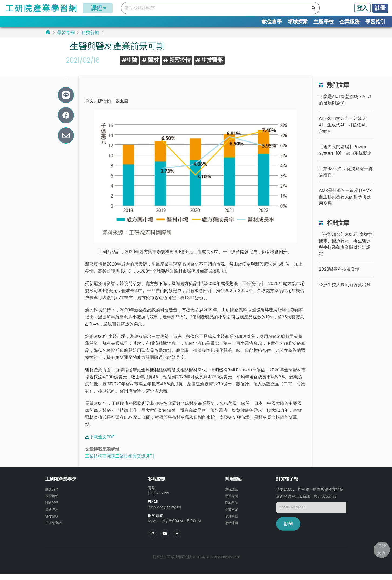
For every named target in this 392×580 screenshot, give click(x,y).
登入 (362, 8)
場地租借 (232, 509)
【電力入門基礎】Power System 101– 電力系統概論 (345, 157)
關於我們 (53, 496)
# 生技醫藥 (209, 60)
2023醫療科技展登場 (339, 277)
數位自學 (272, 22)
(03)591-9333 (161, 500)
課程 (98, 8)
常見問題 (232, 522)
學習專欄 (66, 33)
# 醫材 (150, 60)
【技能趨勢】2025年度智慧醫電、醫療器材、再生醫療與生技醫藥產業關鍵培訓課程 (346, 251)
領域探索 (298, 22)
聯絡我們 (53, 509)
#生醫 (129, 60)
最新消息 (53, 516)
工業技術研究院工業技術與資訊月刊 (120, 464)
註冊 (380, 8)
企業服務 (349, 22)
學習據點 (53, 503)
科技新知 (90, 33)
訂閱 (288, 531)
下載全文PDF (102, 444)
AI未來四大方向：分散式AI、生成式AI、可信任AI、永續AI (344, 132)
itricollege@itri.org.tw (168, 514)
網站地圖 (232, 529)
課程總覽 (232, 496)
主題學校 (324, 22)
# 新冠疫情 (177, 60)
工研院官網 (55, 529)
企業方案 (232, 516)
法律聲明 (53, 522)
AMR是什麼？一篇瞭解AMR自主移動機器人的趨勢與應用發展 (345, 204)
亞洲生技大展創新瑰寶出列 (345, 292)
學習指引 (375, 22)
